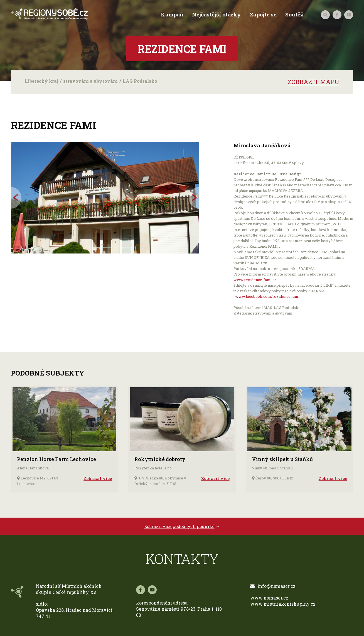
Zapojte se (263, 14)
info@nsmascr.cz (273, 586)
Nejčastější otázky (217, 14)
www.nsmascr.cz (269, 598)
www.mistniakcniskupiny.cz (283, 604)
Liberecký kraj (41, 81)
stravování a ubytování (90, 81)
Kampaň (172, 14)
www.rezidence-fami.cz (255, 280)
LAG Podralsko (140, 81)
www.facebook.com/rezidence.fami (267, 296)
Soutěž (294, 14)
